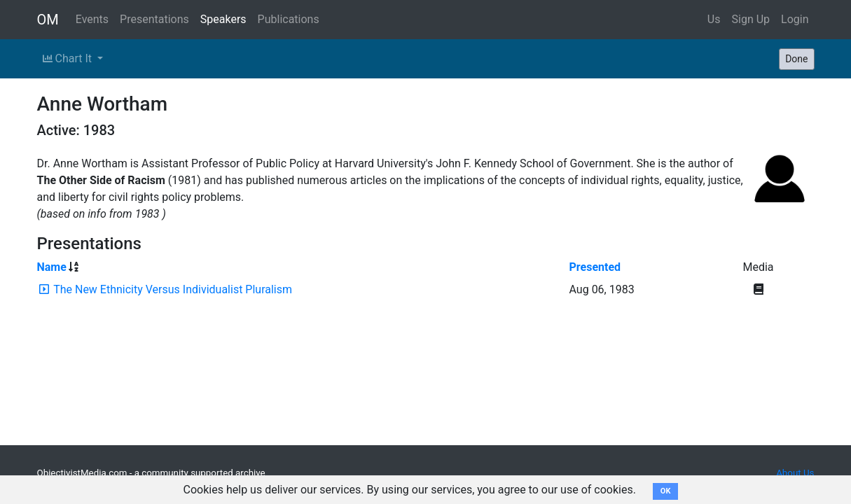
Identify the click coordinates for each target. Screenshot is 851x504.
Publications (289, 19)
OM (48, 20)
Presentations (154, 19)
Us (714, 19)
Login (795, 19)
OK (666, 491)
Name (52, 267)
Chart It (69, 58)
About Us (795, 473)
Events (92, 19)
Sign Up (751, 19)
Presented (595, 267)
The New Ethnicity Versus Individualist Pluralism (173, 289)
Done (796, 59)
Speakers (223, 19)
